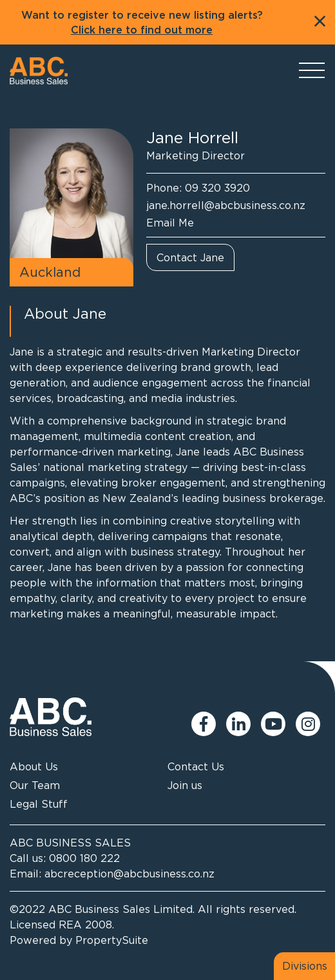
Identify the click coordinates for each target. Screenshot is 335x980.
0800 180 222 (84, 858)
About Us (34, 766)
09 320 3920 (217, 188)
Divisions (305, 966)
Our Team (35, 785)
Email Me (170, 223)
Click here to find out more (142, 30)
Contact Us (196, 766)
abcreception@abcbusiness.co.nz (129, 874)
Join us (185, 785)
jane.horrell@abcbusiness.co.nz (226, 205)
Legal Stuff (39, 804)
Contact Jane (190, 257)
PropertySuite (112, 940)
